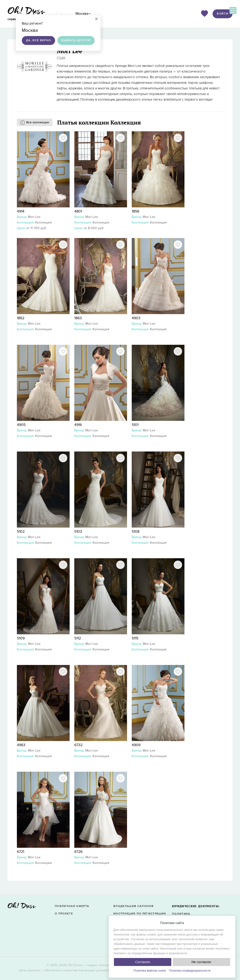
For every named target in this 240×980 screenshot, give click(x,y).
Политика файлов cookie (150, 971)
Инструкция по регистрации (140, 914)
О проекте (64, 914)
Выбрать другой (76, 40)
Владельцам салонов (133, 906)
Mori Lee (34, 217)
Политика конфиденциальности (190, 971)
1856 (135, 211)
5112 (78, 638)
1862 (21, 318)
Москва (82, 14)
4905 (21, 425)
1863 (78, 318)
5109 (21, 638)
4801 (78, 211)
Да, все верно (38, 40)
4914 (21, 211)
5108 (136, 532)
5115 (135, 638)
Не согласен (201, 962)
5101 (135, 425)
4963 (21, 745)
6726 (78, 852)
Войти (223, 14)
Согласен (143, 962)
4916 (78, 425)
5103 (78, 532)
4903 (136, 318)
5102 (21, 532)
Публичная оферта (72, 906)
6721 (21, 852)
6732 (78, 745)
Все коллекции (38, 122)
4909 (136, 745)
